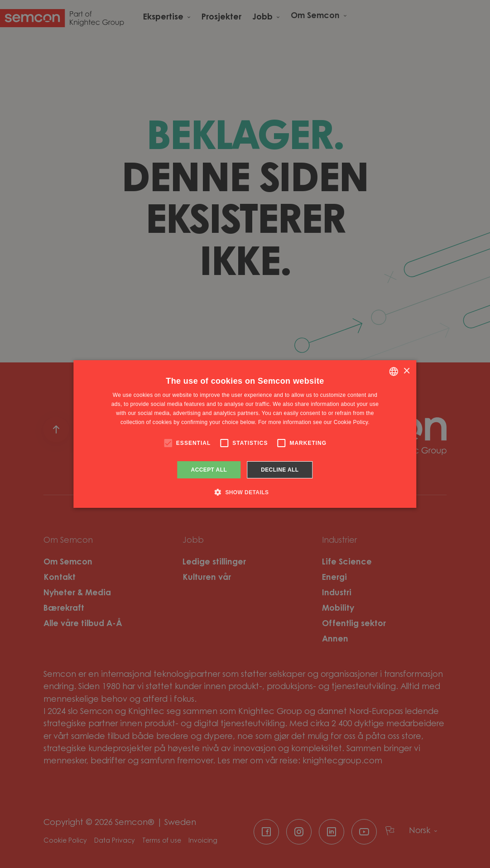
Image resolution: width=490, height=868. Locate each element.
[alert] (245, 434)
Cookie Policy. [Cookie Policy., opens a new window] (352, 422)
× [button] (406, 371)
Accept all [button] (209, 470)
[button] (245, 492)
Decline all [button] (280, 470)
